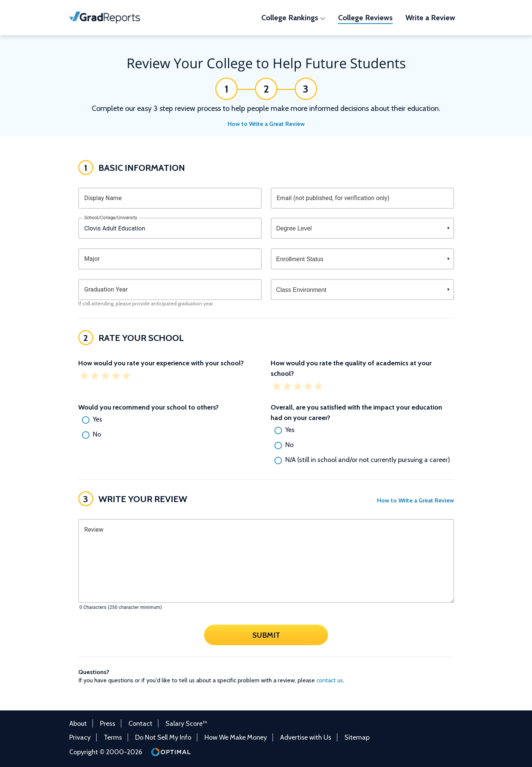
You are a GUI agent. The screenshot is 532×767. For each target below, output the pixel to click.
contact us (330, 680)
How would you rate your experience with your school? (161, 363)
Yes (98, 419)
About (78, 724)
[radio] (170, 420)
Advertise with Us (306, 737)
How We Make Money (236, 737)
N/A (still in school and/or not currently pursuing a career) (368, 460)
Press (108, 724)
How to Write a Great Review (266, 124)
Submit (266, 635)
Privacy (80, 737)
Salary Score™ (186, 724)
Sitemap (357, 737)
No (97, 434)
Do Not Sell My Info (163, 737)
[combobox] (170, 228)
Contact (140, 724)
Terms (113, 737)
